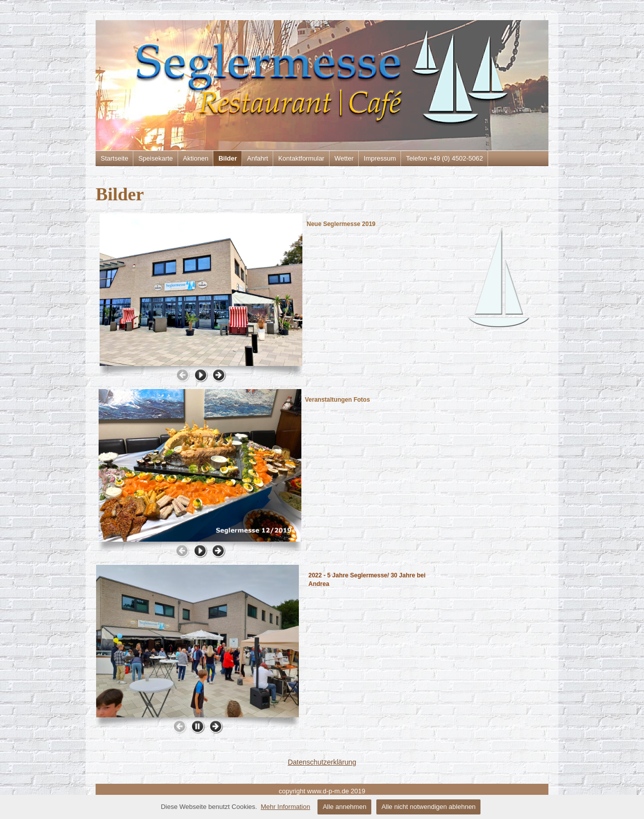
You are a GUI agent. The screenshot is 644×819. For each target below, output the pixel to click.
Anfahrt (258, 158)
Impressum (380, 158)
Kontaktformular (301, 158)
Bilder (228, 158)
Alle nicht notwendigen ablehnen (428, 807)
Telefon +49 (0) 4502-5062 (445, 158)
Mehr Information (285, 807)
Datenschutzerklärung (322, 762)
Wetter (344, 158)
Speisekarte (156, 158)
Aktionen (196, 158)
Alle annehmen (344, 807)
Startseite (114, 158)
